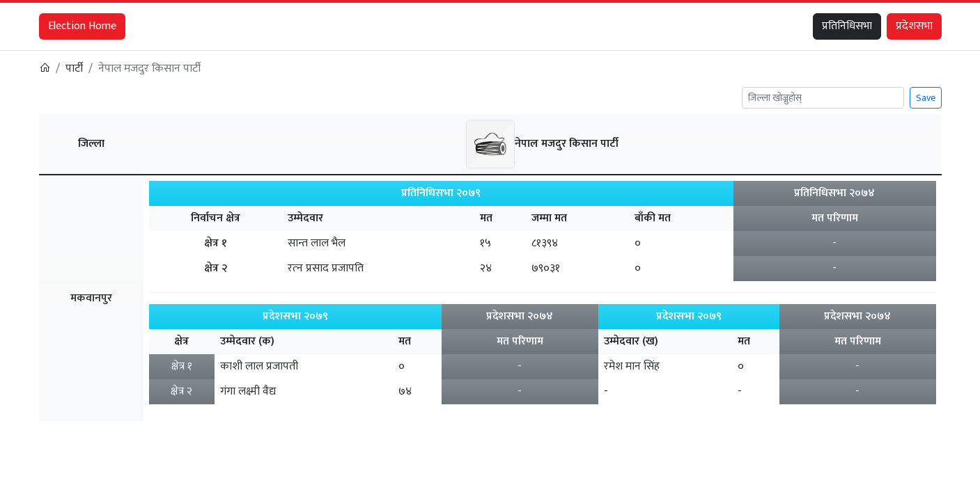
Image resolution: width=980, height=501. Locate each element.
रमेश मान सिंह (632, 366)
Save (926, 98)
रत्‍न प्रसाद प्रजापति (326, 268)
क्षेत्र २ (216, 268)
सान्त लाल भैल (317, 243)
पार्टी (74, 69)
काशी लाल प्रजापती (259, 366)
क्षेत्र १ (216, 243)
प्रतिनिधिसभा (847, 26)
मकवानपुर (91, 298)
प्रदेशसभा (914, 26)
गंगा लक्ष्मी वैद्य (248, 391)
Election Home (82, 26)
